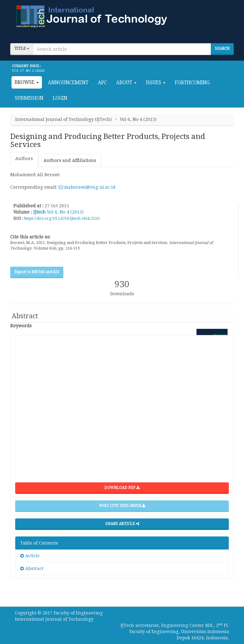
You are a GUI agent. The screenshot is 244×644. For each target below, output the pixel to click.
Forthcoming (192, 83)
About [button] (126, 83)
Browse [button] (27, 82)
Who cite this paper (122, 506)
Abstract (32, 568)
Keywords (21, 326)
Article (30, 556)
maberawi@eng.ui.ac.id (87, 187)
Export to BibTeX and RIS (37, 272)
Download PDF (122, 488)
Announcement (68, 83)
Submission (29, 98)
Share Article (122, 524)
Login (60, 98)
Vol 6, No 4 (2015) (65, 212)
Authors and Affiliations (70, 160)
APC (102, 83)
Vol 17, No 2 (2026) (28, 71)
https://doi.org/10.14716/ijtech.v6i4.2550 (62, 218)
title (22, 48)
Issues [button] (156, 83)
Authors (24, 159)
